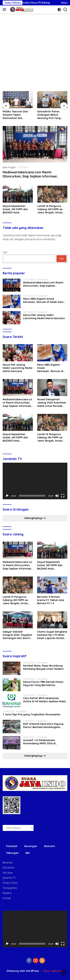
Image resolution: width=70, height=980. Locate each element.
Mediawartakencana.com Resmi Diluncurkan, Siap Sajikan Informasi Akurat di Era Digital (30, 176)
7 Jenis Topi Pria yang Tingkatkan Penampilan (32, 714)
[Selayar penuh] (63, 496)
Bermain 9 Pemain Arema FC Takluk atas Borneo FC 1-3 (51, 600)
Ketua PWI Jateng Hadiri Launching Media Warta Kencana (44, 317)
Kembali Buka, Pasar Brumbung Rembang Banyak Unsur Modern (43, 667)
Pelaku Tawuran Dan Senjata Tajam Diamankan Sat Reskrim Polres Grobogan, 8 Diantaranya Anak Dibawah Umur (38, 115)
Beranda (8, 863)
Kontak (7, 898)
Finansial (12, 846)
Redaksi (7, 893)
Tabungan (12, 853)
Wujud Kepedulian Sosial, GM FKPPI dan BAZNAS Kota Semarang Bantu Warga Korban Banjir (16, 209)
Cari (5, 252)
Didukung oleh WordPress (23, 971)
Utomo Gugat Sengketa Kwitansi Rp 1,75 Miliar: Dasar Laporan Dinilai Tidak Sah (52, 635)
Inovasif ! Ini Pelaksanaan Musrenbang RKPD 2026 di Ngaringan (39, 742)
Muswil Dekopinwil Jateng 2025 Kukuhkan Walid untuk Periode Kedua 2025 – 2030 (52, 403)
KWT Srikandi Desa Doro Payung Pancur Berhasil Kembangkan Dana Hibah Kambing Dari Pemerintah (43, 726)
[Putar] (7, 496)
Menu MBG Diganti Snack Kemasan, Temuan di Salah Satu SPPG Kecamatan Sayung (43, 300)
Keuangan (31, 846)
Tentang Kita (10, 888)
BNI (28, 853)
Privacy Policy (10, 883)
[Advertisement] (35, 51)
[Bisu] (57, 496)
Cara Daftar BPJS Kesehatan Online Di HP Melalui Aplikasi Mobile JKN (45, 700)
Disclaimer (9, 868)
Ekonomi (49, 846)
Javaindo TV (9, 878)
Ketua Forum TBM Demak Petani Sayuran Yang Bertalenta (43, 684)
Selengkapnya (35, 518)
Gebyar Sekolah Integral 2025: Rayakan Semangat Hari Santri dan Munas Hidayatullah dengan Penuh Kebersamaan (17, 635)
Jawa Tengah (9, 167)
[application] (35, 481)
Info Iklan (8, 873)
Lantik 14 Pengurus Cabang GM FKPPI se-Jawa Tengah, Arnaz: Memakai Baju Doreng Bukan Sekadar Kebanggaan (51, 209)
